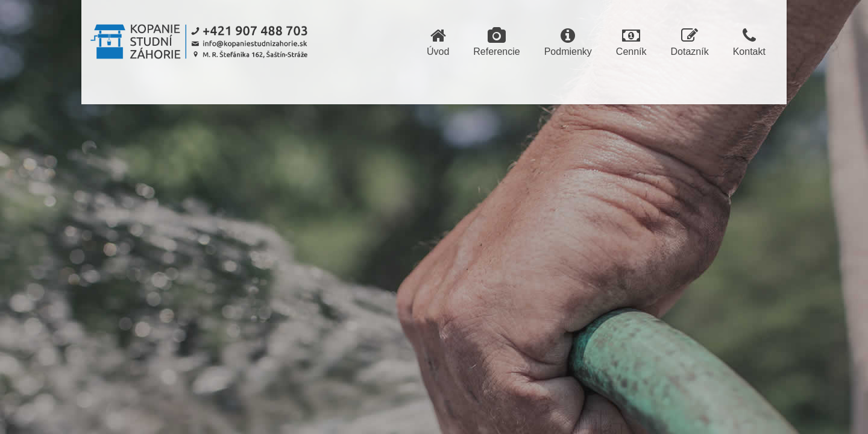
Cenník (631, 42)
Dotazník (690, 42)
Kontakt (749, 42)
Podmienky (568, 42)
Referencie (496, 42)
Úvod (438, 42)
